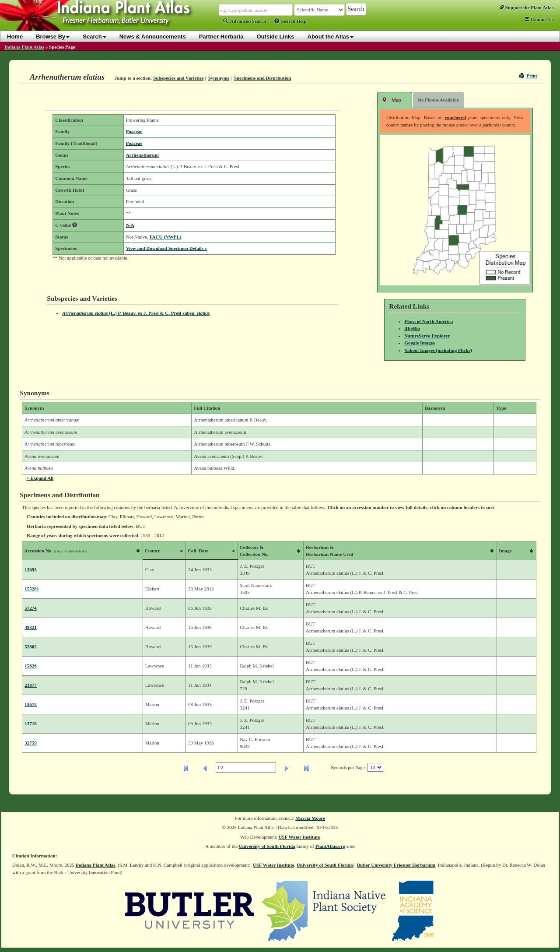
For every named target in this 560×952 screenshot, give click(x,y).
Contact (539, 19)
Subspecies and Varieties (178, 78)
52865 (31, 646)
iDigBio (412, 328)
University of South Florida (267, 846)
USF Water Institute (299, 837)
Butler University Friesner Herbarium (396, 865)
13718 (31, 724)
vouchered (455, 117)
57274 (31, 608)
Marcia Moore (310, 818)
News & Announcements (153, 37)
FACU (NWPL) (166, 237)
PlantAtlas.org (330, 846)
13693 (31, 569)
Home (15, 37)
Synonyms (219, 78)
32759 (31, 743)
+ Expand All (40, 478)
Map (392, 100)
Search (94, 37)
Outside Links (276, 37)
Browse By (53, 37)
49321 (31, 627)
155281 (32, 589)
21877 (31, 685)
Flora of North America (429, 321)
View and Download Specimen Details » (167, 248)
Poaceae (134, 131)
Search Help (290, 21)
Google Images (419, 343)
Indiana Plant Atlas (24, 47)
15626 (31, 666)
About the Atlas (331, 37)
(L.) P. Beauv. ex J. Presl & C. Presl (136, 313)
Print (528, 76)
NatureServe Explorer (427, 336)
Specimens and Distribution (262, 78)
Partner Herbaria (221, 37)
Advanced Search (245, 21)
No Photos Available (438, 100)
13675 (31, 704)
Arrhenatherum (142, 155)
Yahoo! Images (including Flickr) (438, 350)
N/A (130, 225)
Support (526, 7)
